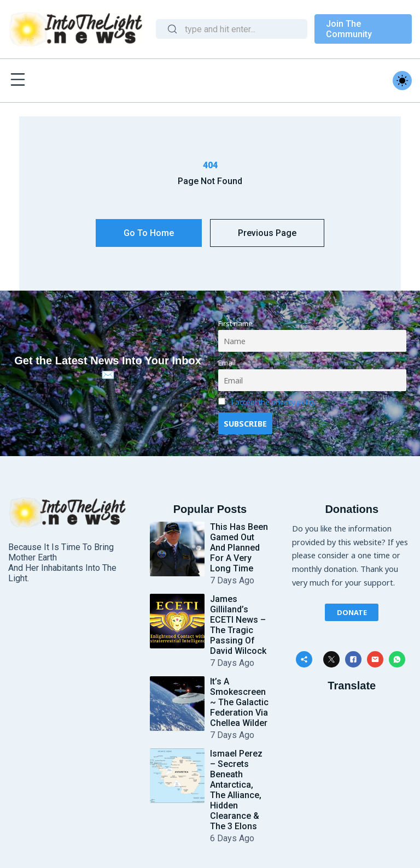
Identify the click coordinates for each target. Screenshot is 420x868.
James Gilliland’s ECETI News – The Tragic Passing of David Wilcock (238, 625)
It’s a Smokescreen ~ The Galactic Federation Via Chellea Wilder (239, 702)
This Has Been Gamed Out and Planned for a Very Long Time (239, 548)
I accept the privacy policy (273, 402)
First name (235, 323)
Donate (352, 612)
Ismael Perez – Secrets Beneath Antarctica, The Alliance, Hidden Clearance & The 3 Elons (236, 790)
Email (227, 363)
